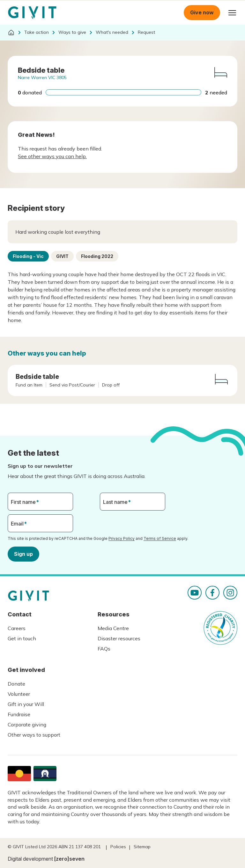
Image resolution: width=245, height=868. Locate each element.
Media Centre (113, 628)
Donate (16, 684)
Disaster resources (119, 638)
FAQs (104, 649)
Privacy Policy (122, 538)
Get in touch (22, 638)
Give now (202, 12)
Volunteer (19, 694)
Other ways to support (34, 735)
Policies (118, 847)
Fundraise (19, 714)
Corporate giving (27, 725)
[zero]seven (69, 859)
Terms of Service (160, 538)
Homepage (32, 13)
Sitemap (142, 847)
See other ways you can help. (52, 156)
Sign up (23, 554)
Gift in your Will (26, 704)
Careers (17, 628)
